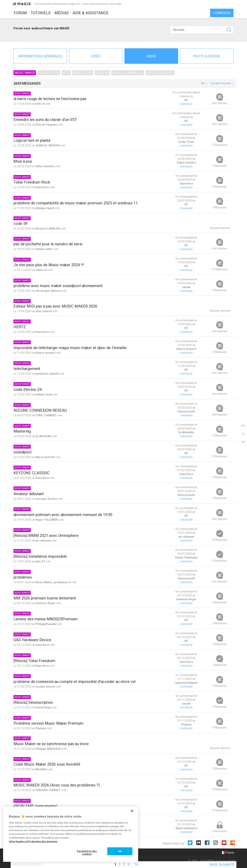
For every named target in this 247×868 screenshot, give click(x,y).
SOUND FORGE (49, 73)
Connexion (222, 13)
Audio (151, 56)
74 (136, 864)
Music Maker (25, 73)
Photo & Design (207, 56)
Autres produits (160, 73)
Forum (20, 13)
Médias (62, 13)
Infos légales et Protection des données (33, 841)
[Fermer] (132, 811)
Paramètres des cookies (87, 853)
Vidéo (96, 56)
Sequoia (102, 73)
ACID (66, 73)
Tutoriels (41, 13)
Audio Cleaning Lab (128, 73)
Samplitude (83, 73)
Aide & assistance (91, 13)
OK (120, 851)
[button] (204, 83)
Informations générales (40, 56)
